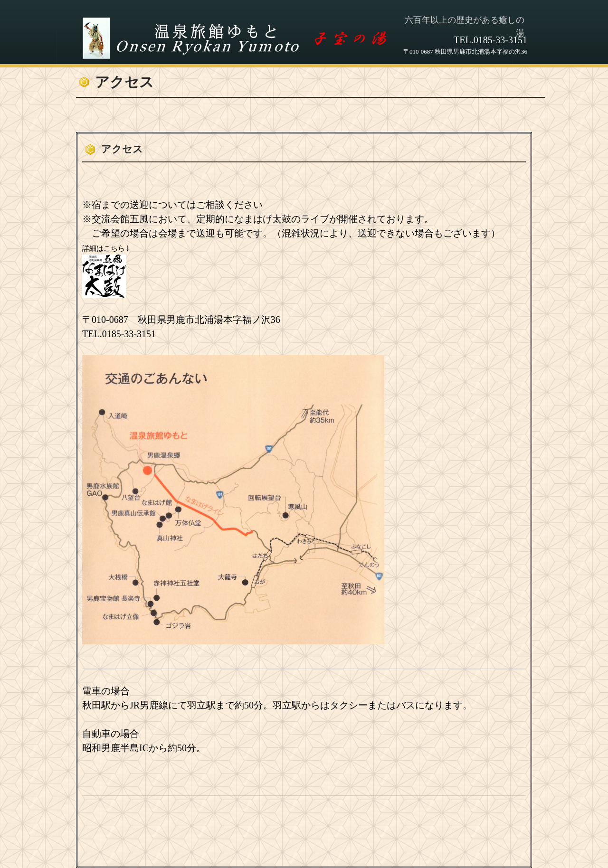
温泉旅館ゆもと (238, 39)
